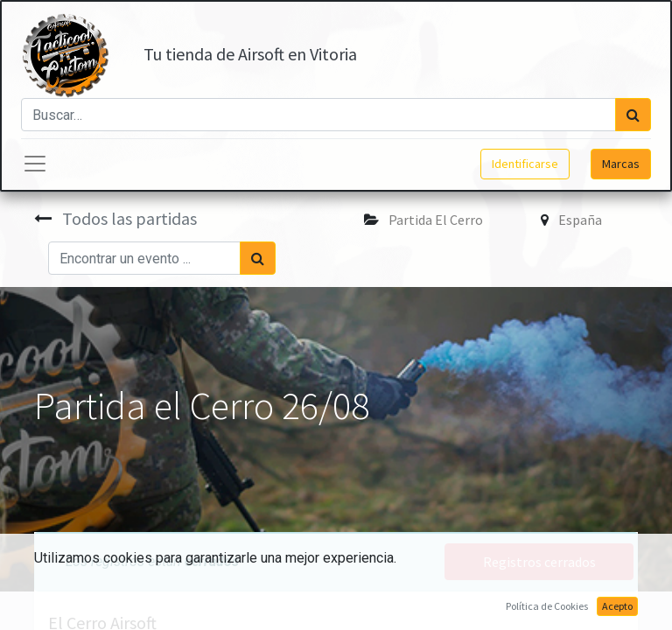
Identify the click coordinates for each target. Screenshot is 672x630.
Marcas (621, 164)
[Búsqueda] (633, 115)
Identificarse (525, 164)
